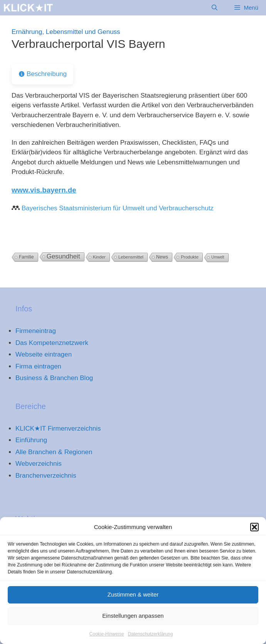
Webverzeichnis (39, 464)
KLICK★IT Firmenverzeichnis (58, 428)
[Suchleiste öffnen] (215, 8)
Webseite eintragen (44, 354)
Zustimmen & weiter (133, 599)
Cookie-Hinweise (107, 638)
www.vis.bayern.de (44, 190)
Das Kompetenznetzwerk (52, 343)
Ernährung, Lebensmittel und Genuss (66, 32)
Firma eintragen (38, 366)
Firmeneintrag (36, 331)
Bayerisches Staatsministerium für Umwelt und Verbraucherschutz (118, 208)
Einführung (31, 440)
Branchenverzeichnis (46, 476)
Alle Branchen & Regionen (54, 452)
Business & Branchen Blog (54, 378)
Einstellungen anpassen (133, 620)
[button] (254, 531)
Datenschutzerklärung (151, 638)
